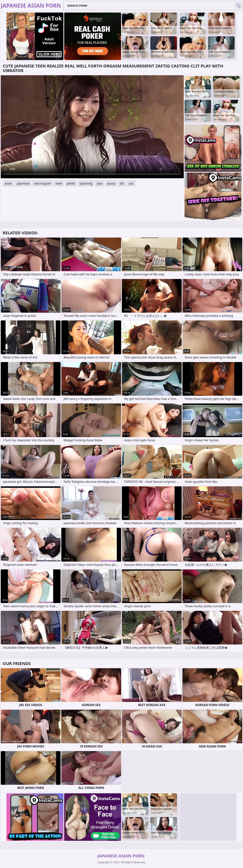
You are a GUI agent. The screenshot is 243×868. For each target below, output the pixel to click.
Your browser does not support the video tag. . (92, 127)
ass (131, 183)
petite (71, 183)
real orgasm (43, 183)
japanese (23, 183)
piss (100, 183)
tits (122, 183)
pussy (111, 183)
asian (8, 183)
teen (59, 183)
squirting (86, 183)
